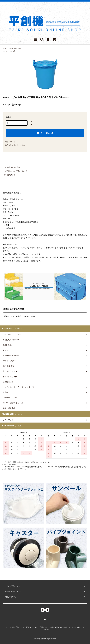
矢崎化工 (12, 51)
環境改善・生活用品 (16, 48)
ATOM (47, 630)
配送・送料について (32, 627)
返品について (10, 142)
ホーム (5, 48)
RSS (43, 630)
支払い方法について (18, 627)
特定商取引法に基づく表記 (15, 145)
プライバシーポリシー (76, 627)
